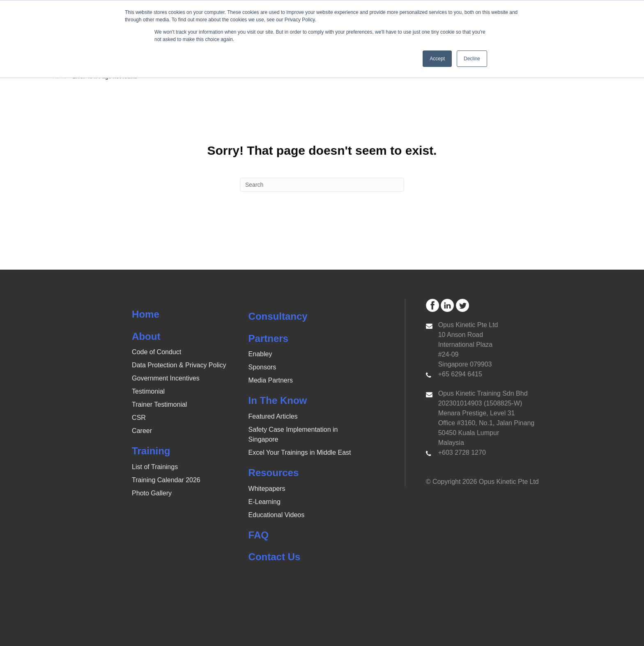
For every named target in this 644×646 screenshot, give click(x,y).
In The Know (278, 400)
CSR (139, 418)
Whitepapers (267, 489)
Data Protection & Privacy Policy (179, 365)
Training (151, 451)
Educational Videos (277, 515)
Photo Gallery (152, 493)
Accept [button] (437, 59)
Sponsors (262, 367)
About (146, 336)
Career (142, 431)
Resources (274, 473)
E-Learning (264, 502)
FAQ (259, 535)
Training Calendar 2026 (166, 480)
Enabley (260, 354)
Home (146, 314)
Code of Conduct (156, 352)
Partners (268, 338)
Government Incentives (166, 378)
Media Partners (271, 380)
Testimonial (148, 391)
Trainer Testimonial (159, 404)
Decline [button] (472, 59)
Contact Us (275, 557)
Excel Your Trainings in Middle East (300, 452)
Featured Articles (273, 416)
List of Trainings (155, 467)
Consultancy (278, 316)
